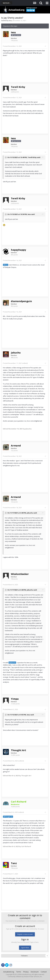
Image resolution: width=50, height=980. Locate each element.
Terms (19, 972)
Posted (12, 46)
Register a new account (25, 934)
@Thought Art (8, 817)
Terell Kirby (18, 87)
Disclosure (35, 972)
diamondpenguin (21, 301)
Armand (16, 446)
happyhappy (18, 250)
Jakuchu (16, 353)
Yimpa (15, 699)
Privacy (26, 972)
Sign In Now (25, 948)
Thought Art (18, 750)
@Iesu (6, 265)
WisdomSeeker (20, 574)
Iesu (10, 20)
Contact (44, 972)
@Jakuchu (12, 663)
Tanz (14, 863)
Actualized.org (9, 972)
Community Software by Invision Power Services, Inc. (25, 977)
